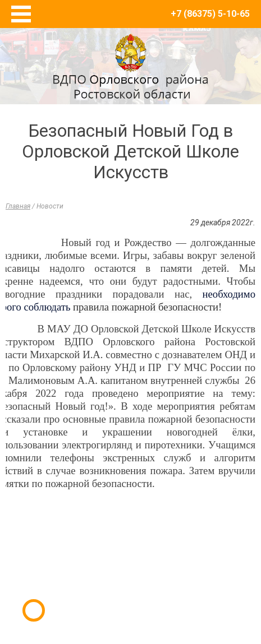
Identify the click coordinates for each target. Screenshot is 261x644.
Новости (50, 206)
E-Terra (167, 593)
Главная (18, 206)
